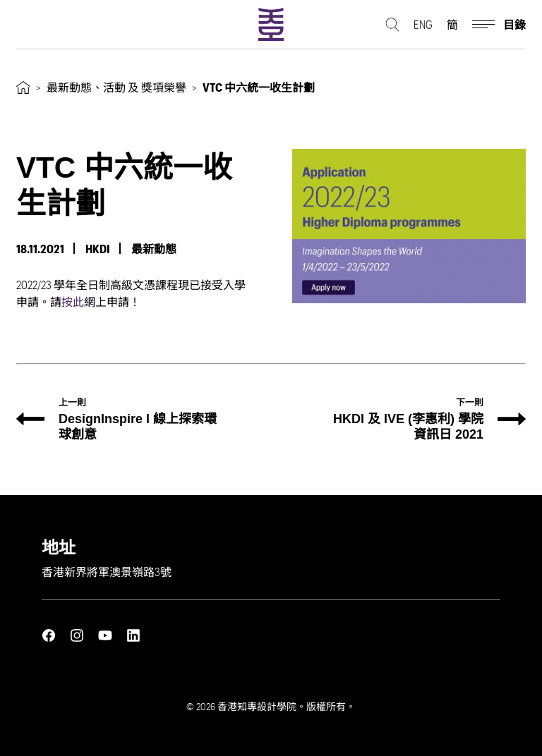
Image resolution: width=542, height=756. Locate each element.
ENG (423, 25)
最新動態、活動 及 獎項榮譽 (116, 87)
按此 (73, 301)
